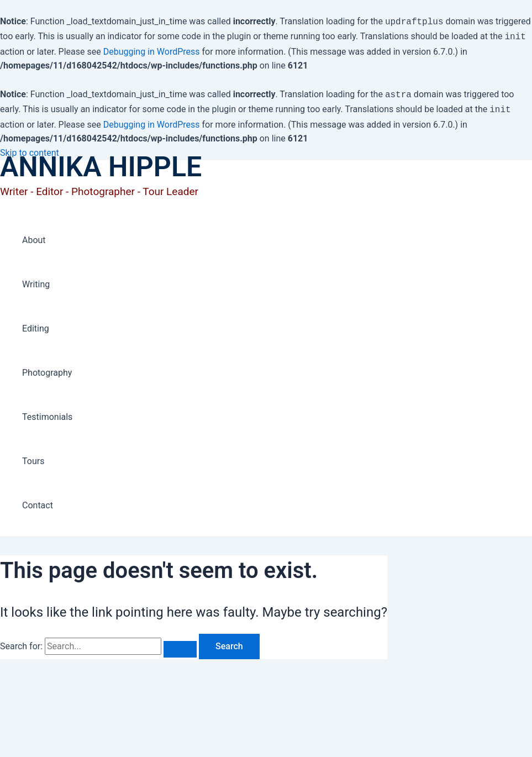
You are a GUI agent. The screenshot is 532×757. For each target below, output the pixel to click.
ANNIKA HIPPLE (101, 162)
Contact (38, 501)
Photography (47, 368)
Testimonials (47, 412)
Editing (36, 324)
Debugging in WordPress (152, 49)
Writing (36, 280)
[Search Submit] (180, 645)
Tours (33, 457)
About (34, 236)
